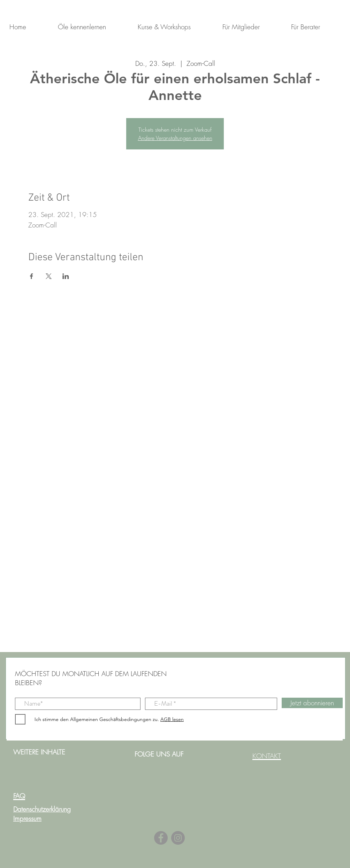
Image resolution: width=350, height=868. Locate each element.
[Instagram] (178, 838)
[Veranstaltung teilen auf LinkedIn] (66, 276)
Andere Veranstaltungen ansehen (175, 138)
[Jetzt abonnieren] (312, 703)
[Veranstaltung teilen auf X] (49, 276)
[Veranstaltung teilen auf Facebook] (32, 276)
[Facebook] (161, 838)
